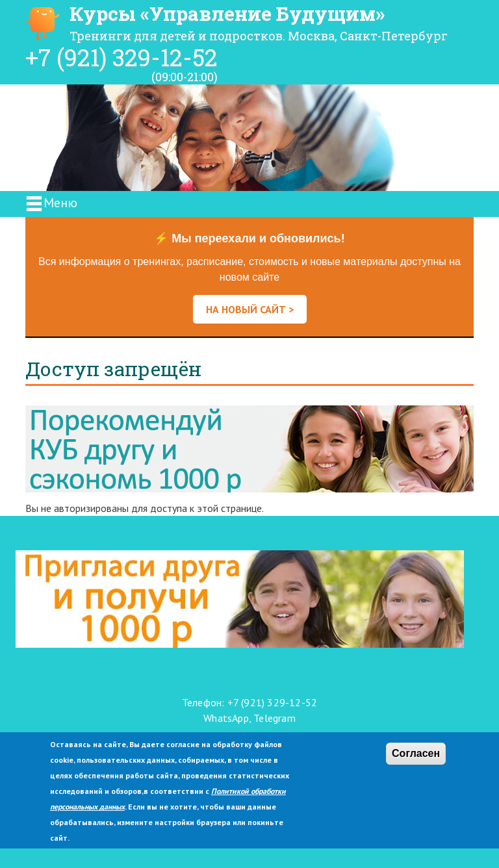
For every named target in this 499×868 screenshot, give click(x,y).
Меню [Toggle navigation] (51, 204)
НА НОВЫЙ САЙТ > (250, 309)
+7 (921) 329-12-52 (122, 57)
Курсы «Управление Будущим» (227, 13)
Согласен (416, 753)
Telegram (275, 718)
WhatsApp (226, 718)
